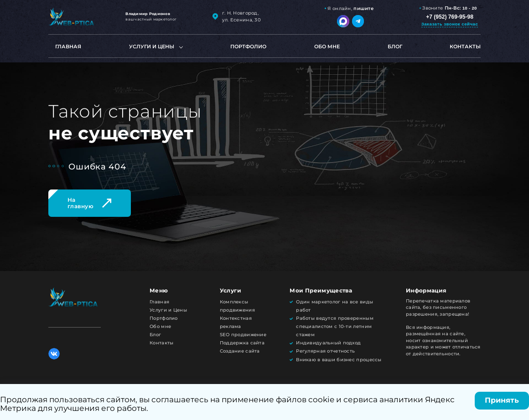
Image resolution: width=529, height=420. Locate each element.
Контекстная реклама (236, 322)
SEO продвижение (243, 335)
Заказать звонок (450, 24)
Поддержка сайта (242, 343)
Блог (395, 46)
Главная (68, 46)
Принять (502, 400)
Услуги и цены (152, 46)
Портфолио (248, 46)
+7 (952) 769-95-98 (450, 17)
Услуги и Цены (168, 310)
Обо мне (327, 46)
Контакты (465, 46)
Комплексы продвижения (237, 306)
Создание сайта (240, 351)
